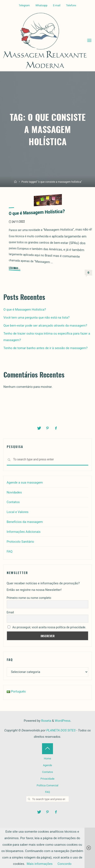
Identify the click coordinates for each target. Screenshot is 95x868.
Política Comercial (48, 785)
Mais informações (40, 864)
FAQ (10, 552)
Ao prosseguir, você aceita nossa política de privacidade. (47, 627)
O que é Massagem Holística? (37, 212)
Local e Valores (18, 512)
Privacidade (47, 779)
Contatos (13, 502)
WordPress (63, 721)
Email (10, 612)
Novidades (14, 492)
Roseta (46, 721)
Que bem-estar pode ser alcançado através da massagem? (45, 326)
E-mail (57, 5)
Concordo (65, 864)
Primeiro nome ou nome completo (29, 598)
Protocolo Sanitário (20, 542)
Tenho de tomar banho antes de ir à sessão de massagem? (45, 348)
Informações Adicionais (24, 532)
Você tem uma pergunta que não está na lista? (36, 318)
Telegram (24, 5)
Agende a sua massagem (25, 483)
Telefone (71, 5)
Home (47, 758)
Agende (47, 765)
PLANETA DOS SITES (61, 730)
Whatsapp (41, 5)
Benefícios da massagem (25, 522)
